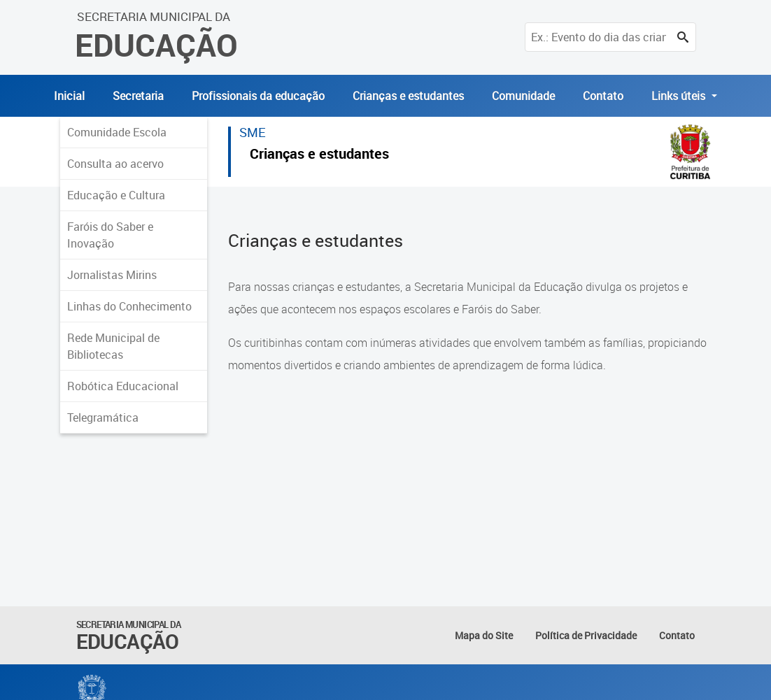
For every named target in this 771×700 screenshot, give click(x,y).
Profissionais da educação (258, 96)
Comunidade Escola (117, 132)
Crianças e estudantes (408, 96)
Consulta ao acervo (115, 164)
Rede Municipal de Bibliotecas (113, 346)
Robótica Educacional (123, 386)
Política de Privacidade (586, 635)
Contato (603, 96)
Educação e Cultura (116, 195)
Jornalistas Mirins (112, 275)
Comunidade (523, 96)
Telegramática (103, 417)
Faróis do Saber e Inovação (110, 235)
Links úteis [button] (680, 96)
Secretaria (138, 96)
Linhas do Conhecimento (129, 306)
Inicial (69, 96)
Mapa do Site (484, 635)
